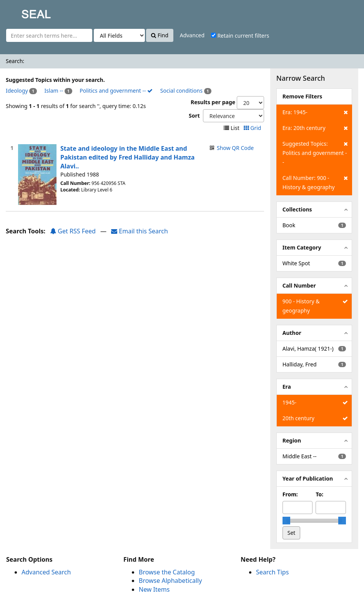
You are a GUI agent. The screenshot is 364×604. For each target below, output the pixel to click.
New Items (154, 589)
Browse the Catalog (167, 572)
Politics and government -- (116, 91)
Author (292, 333)
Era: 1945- (315, 112)
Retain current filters (240, 36)
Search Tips (272, 572)
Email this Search (140, 231)
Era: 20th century (315, 128)
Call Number (299, 285)
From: (290, 494)
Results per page (213, 102)
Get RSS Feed (73, 231)
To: (319, 494)
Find (160, 35)
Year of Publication (308, 478)
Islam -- (54, 91)
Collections (297, 209)
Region (292, 440)
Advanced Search (46, 572)
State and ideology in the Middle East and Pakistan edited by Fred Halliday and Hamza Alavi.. (127, 157)
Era (287, 387)
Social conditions (181, 91)
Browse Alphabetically (170, 581)
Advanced (192, 35)
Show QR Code (235, 148)
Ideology (17, 91)
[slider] (286, 521)
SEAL (21, 12)
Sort (194, 116)
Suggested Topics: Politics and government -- (315, 152)
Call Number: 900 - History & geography (315, 182)
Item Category (302, 247)
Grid (253, 128)
